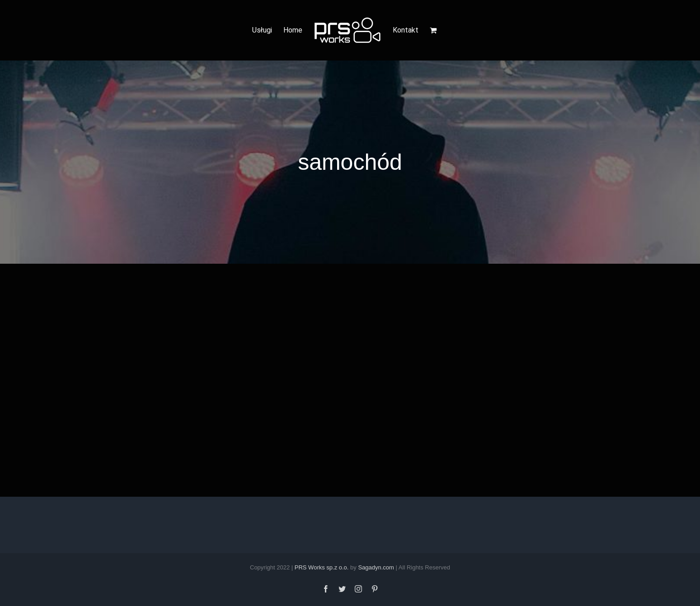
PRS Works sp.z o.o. (322, 567)
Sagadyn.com (376, 567)
